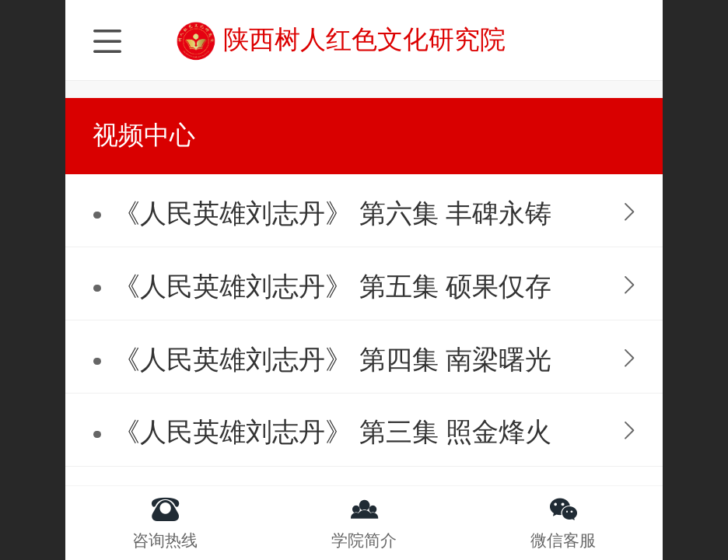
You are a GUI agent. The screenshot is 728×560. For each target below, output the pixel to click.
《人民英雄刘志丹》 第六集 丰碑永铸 (332, 213)
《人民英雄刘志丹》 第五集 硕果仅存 (332, 287)
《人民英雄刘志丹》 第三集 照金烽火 (332, 432)
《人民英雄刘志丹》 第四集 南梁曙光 (332, 360)
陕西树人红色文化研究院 (364, 39)
